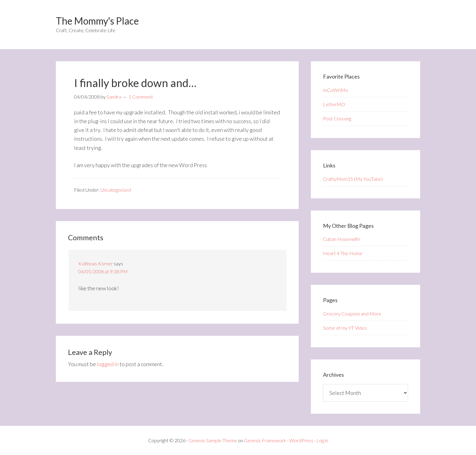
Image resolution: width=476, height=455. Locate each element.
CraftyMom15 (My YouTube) (353, 179)
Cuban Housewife (342, 239)
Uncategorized (116, 190)
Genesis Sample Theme (213, 440)
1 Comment (141, 97)
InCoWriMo (335, 90)
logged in (108, 364)
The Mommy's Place (97, 21)
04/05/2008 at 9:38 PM (103, 271)
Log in (322, 440)
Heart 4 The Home (343, 253)
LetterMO (334, 104)
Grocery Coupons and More (352, 313)
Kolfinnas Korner (96, 263)
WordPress (301, 440)
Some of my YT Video (345, 328)
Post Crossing (337, 118)
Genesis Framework (265, 440)
